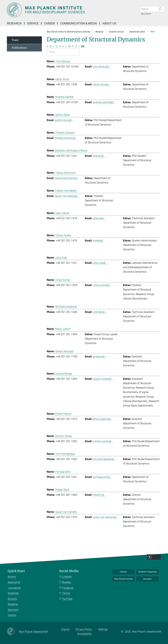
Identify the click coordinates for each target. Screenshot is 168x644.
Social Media (69, 571)
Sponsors (13, 610)
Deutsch (146, 14)
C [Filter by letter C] (54, 46)
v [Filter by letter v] (79, 46)
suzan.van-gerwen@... (106, 517)
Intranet (147, 579)
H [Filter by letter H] (60, 46)
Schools (12, 599)
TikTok (66, 593)
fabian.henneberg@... (67, 196)
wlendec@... (100, 312)
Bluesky (67, 582)
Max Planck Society (124, 579)
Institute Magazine (148, 572)
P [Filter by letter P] (73, 46)
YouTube (67, 599)
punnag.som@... (102, 477)
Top (163, 636)
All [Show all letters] (83, 46)
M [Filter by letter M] (70, 46)
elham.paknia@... (103, 419)
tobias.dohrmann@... (67, 178)
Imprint (65, 629)
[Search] (160, 9)
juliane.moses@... (103, 379)
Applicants (14, 582)
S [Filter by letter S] (76, 46)
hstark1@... (99, 495)
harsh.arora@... (102, 84)
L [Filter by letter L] (66, 46)
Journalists (14, 588)
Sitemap (103, 629)
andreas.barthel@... (104, 102)
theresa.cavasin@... (66, 138)
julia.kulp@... (100, 263)
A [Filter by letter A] (48, 46)
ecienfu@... (99, 156)
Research (14, 23)
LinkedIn (67, 577)
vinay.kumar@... (102, 285)
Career (49, 23)
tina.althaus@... (102, 67)
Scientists (13, 593)
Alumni (12, 577)
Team (15, 40)
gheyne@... (99, 218)
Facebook (68, 588)
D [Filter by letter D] (57, 46)
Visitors (12, 615)
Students (13, 604)
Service (33, 23)
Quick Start (16, 571)
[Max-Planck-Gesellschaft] (13, 632)
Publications (19, 48)
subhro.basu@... (64, 120)
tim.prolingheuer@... (105, 459)
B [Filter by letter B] (51, 46)
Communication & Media (79, 23)
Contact (123, 572)
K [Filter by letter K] (63, 46)
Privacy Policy (84, 629)
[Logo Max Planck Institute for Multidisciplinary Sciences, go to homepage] (68, 10)
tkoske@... (99, 241)
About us (109, 23)
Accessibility (84, 634)
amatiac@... (100, 357)
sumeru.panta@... (103, 441)
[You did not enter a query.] (148, 9)
